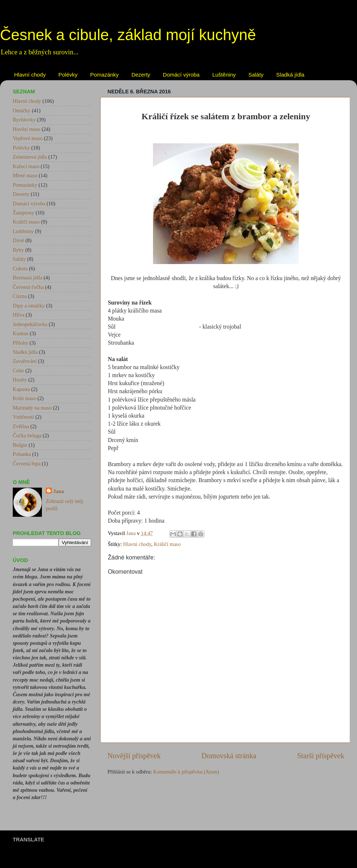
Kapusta (21, 389)
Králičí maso (167, 544)
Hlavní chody (30, 75)
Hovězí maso (27, 129)
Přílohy (20, 343)
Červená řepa (27, 464)
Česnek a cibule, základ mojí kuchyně (128, 35)
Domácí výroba (181, 75)
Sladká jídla (290, 75)
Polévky (68, 75)
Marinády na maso (32, 408)
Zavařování (25, 361)
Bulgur (20, 445)
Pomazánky (105, 75)
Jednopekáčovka (30, 324)
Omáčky (22, 111)
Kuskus (21, 333)
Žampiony (23, 213)
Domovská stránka (229, 756)
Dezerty (141, 75)
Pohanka (22, 454)
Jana (59, 491)
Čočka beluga (27, 435)
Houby (20, 380)
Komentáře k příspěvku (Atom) (186, 772)
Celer (18, 371)
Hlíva (19, 315)
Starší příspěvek (321, 756)
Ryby (18, 250)
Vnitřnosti (23, 417)
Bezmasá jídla (28, 278)
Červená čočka (28, 287)
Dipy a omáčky (29, 306)
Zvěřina (21, 426)
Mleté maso (25, 175)
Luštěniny (224, 75)
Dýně (18, 240)
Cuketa (20, 268)
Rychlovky (24, 120)
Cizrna (20, 296)
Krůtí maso (24, 398)
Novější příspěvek (134, 756)
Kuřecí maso (26, 166)
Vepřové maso (28, 138)
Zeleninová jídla (30, 157)
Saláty (256, 75)
